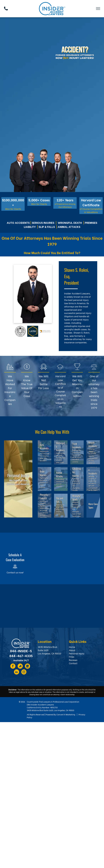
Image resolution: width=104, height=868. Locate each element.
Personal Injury (77, 653)
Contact (73, 663)
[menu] (98, 9)
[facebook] (13, 666)
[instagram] (24, 672)
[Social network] (20, 666)
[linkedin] (17, 672)
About (72, 650)
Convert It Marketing (66, 714)
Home (72, 647)
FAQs (72, 657)
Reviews (73, 660)
